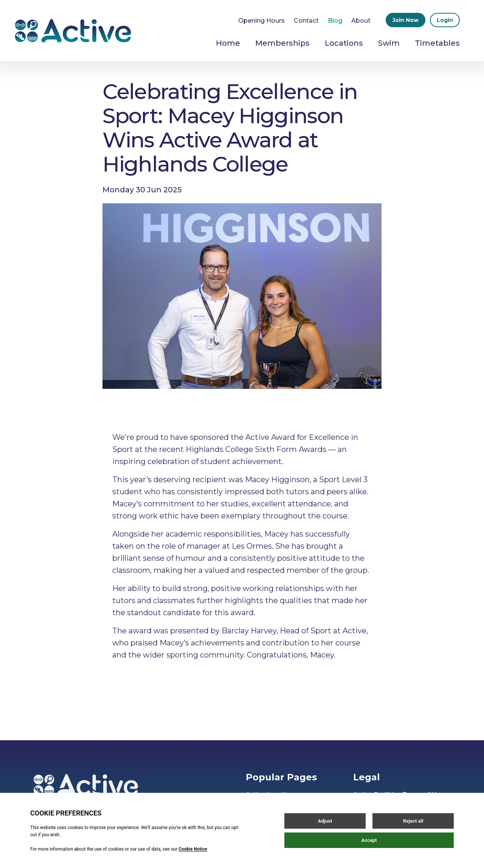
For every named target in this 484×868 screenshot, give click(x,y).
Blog (335, 21)
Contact (306, 21)
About (361, 21)
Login (445, 20)
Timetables (437, 43)
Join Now (406, 20)
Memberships (282, 43)
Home (228, 43)
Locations (344, 43)
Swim (389, 43)
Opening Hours (261, 21)
